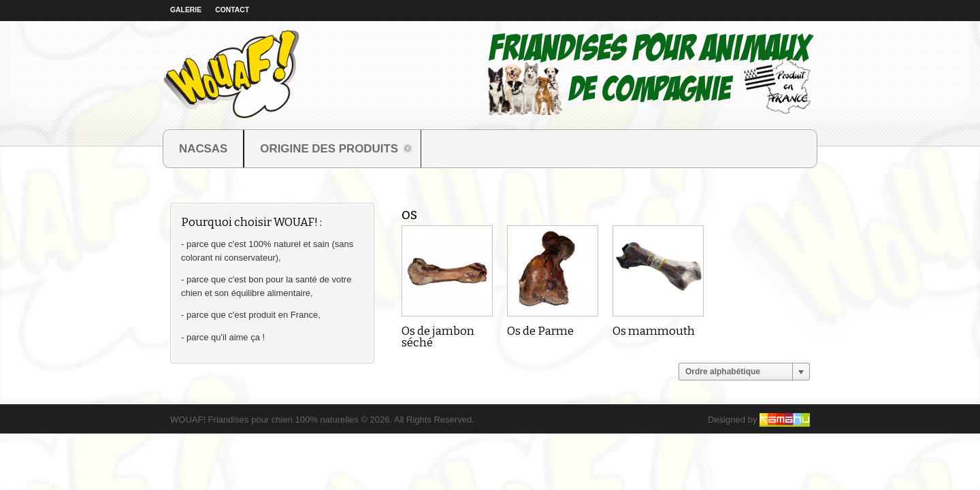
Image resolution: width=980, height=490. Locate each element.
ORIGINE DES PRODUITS (329, 150)
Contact (232, 10)
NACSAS (203, 149)
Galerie (186, 10)
